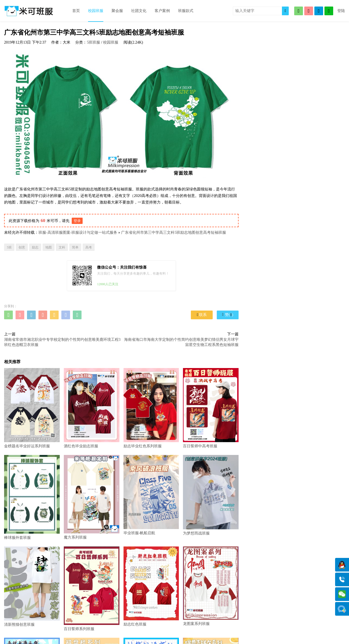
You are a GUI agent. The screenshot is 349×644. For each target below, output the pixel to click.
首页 (76, 11)
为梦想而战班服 (211, 495)
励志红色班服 (151, 586)
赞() (228, 315)
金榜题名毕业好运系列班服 (32, 408)
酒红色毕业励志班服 (92, 408)
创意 (22, 247)
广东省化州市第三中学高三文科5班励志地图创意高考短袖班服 (174, 233)
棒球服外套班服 (32, 497)
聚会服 (117, 11)
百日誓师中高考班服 (211, 408)
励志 (35, 247)
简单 (75, 247)
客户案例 (162, 11)
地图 (49, 247)
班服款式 (186, 11)
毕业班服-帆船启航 (151, 495)
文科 (62, 247)
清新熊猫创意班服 (32, 587)
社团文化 (139, 11)
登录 (77, 221)
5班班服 (93, 42)
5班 (9, 247)
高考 (89, 247)
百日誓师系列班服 (92, 589)
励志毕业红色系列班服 (151, 408)
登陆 (341, 11)
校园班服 (96, 11)
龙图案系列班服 (211, 586)
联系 (202, 315)
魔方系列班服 (92, 497)
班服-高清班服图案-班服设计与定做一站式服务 (78, 233)
